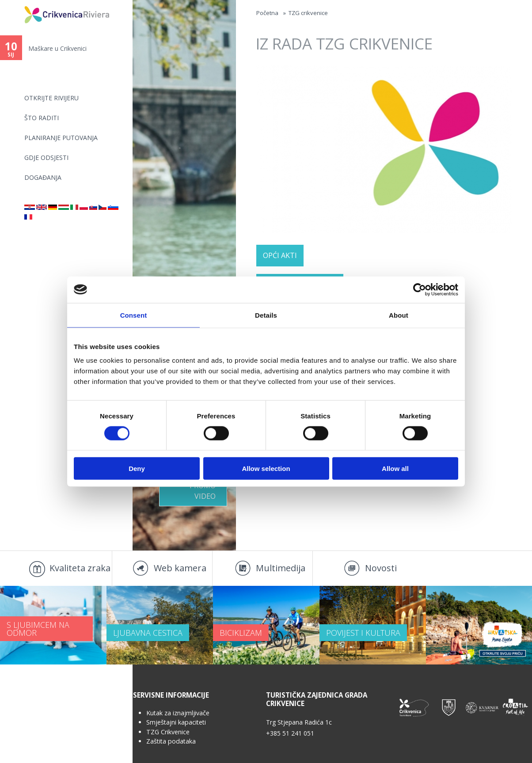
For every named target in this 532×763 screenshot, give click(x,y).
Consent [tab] (134, 315)
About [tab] (399, 315)
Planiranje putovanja (61, 138)
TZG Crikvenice (168, 732)
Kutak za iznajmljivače (178, 713)
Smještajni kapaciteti (176, 722)
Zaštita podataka (171, 741)
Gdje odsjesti (46, 158)
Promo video (203, 491)
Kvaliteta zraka (80, 568)
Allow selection (266, 469)
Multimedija (281, 568)
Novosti (381, 568)
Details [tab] (266, 315)
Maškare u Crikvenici (57, 48)
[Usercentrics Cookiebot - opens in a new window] (420, 289)
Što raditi (42, 118)
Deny (137, 469)
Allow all (395, 469)
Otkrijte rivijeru (51, 98)
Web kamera (180, 568)
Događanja (43, 177)
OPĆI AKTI (280, 255)
